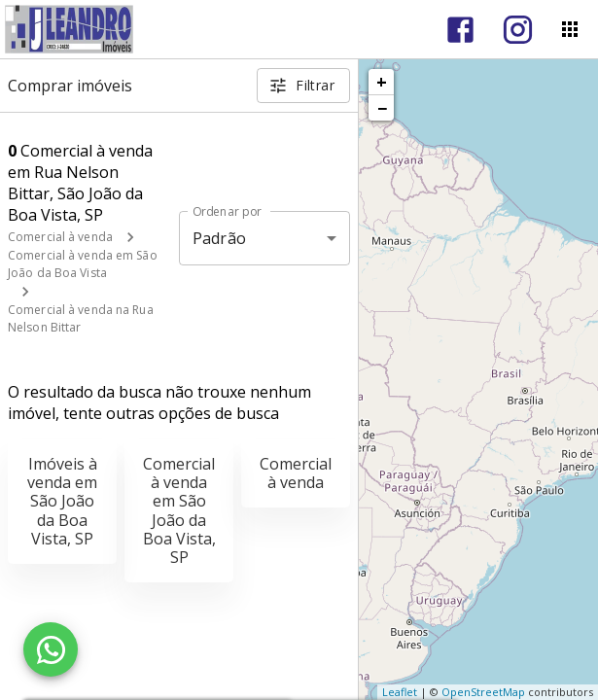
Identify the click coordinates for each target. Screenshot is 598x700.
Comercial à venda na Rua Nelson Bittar (81, 318)
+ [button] (382, 82)
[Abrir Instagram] (518, 30)
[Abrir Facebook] (460, 30)
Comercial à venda (60, 237)
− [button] (382, 108)
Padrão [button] (219, 238)
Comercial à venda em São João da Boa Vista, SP (179, 510)
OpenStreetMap (483, 692)
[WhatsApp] (51, 649)
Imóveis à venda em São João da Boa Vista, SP (62, 501)
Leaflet (400, 692)
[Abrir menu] (570, 29)
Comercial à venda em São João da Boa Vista (83, 264)
